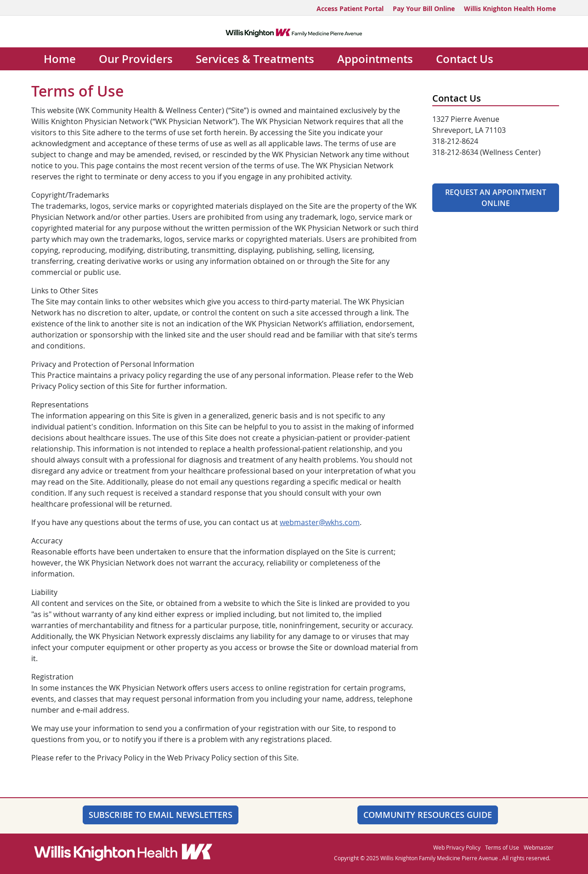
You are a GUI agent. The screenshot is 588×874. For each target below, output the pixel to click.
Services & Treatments (255, 59)
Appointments (375, 59)
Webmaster (539, 847)
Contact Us (465, 59)
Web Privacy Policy (457, 847)
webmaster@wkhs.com (320, 522)
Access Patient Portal (350, 9)
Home (60, 59)
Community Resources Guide (428, 815)
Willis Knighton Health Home (510, 9)
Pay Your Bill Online (424, 9)
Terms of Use (502, 847)
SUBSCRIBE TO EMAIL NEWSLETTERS (161, 815)
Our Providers (136, 59)
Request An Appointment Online (496, 198)
